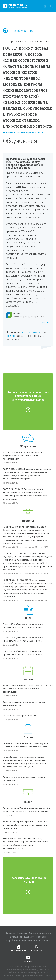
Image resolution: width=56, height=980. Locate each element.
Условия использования (22, 937)
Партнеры (41, 937)
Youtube (28, 959)
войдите (11, 336)
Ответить (45, 323)
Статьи (28, 737)
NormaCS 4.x (34, 941)
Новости (28, 679)
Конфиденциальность (40, 933)
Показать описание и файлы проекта (23, 132)
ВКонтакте (36, 948)
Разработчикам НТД (16, 941)
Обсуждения (28, 446)
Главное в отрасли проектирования (20, 715)
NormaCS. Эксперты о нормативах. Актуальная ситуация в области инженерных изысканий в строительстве (25, 825)
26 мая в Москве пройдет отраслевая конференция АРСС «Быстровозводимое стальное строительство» (28, 688)
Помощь (46, 941)
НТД (28, 618)
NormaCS (18, 314)
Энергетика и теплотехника (33, 42)
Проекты (28, 521)
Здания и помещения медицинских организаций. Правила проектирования (23, 455)
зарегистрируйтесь (32, 332)
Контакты (22, 933)
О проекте (10, 933)
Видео (28, 802)
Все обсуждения (18, 31)
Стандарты (9, 42)
